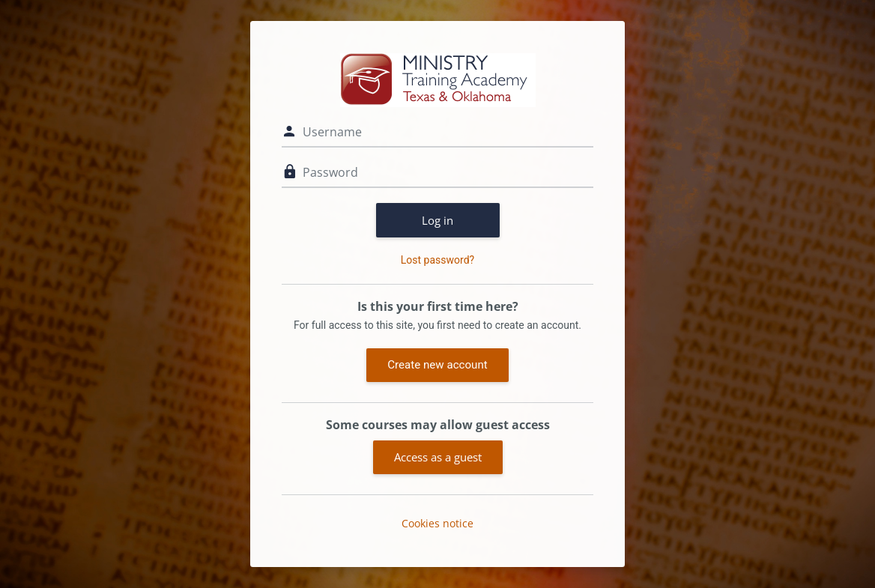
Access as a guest (438, 457)
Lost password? (437, 260)
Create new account (437, 365)
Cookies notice (437, 523)
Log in (437, 220)
